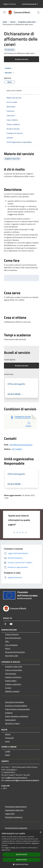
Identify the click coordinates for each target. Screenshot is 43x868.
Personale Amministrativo (15, 652)
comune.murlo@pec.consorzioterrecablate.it (22, 780)
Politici (8, 649)
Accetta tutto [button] (21, 855)
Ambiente (9, 713)
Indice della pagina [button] (14, 91)
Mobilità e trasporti (12, 691)
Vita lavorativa (11, 674)
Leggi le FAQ (10, 814)
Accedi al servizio (21, 59)
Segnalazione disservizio (14, 810)
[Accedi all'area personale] (29, 4)
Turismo (8, 688)
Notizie (8, 734)
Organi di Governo (12, 634)
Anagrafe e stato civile (27, 22)
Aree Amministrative (13, 638)
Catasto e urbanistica (13, 684)
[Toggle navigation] (4, 12)
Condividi (9, 68)
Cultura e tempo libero (14, 670)
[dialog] (21, 849)
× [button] (41, 832)
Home (5, 22)
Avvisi (7, 741)
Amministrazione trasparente (16, 828)
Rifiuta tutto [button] (22, 860)
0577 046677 (17, 449)
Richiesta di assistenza (14, 817)
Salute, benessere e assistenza (17, 716)
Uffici (7, 641)
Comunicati (9, 738)
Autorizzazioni (10, 720)
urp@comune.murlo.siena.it (16, 778)
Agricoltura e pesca (12, 723)
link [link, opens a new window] (9, 850)
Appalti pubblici (11, 681)
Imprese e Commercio (13, 677)
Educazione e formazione (14, 702)
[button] (21, 864)
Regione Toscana (10, 4)
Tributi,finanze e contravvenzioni (17, 709)
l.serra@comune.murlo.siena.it (21, 445)
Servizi (13, 22)
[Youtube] (11, 624)
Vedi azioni (10, 73)
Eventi (8, 755)
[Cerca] (38, 12)
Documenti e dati (12, 656)
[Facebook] (5, 624)
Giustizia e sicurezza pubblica (16, 706)
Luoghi (8, 751)
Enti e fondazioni (11, 645)
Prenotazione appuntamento (16, 807)
